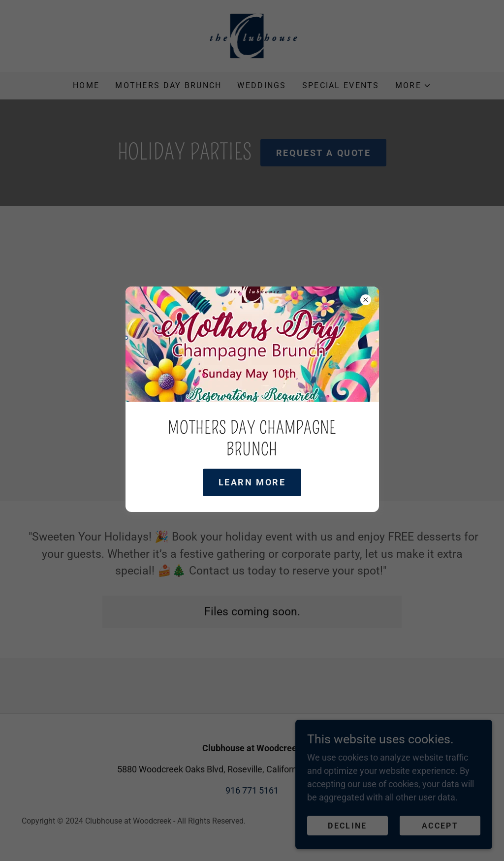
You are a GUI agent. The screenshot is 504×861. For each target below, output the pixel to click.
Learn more (252, 482)
